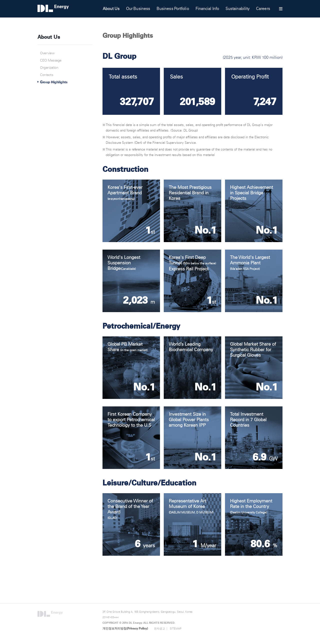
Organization (49, 68)
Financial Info (207, 9)
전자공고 (159, 628)
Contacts (46, 75)
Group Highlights (54, 82)
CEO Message (51, 60)
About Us (111, 9)
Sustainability (237, 9)
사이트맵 (281, 9)
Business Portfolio (173, 9)
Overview (47, 53)
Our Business (138, 9)
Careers (263, 9)
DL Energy (65, 8)
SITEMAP (176, 628)
